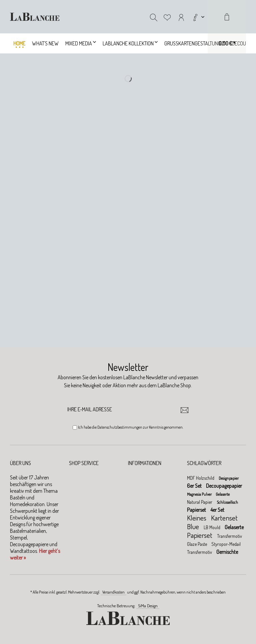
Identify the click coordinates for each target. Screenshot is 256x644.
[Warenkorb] (227, 27)
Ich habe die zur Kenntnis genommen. (131, 427)
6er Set (195, 486)
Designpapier (229, 478)
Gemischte (227, 552)
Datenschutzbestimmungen (120, 427)
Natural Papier (200, 502)
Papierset (197, 510)
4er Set (217, 510)
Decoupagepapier (224, 486)
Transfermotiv (229, 536)
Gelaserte (223, 494)
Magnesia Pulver (200, 494)
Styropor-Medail (226, 544)
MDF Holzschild (201, 478)
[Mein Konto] (181, 17)
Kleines (197, 518)
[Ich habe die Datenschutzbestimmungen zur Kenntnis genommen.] (75, 427)
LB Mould (212, 527)
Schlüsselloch (227, 502)
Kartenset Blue (212, 522)
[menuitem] (198, 17)
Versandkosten (113, 592)
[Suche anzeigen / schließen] (154, 17)
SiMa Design (148, 606)
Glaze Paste (197, 544)
